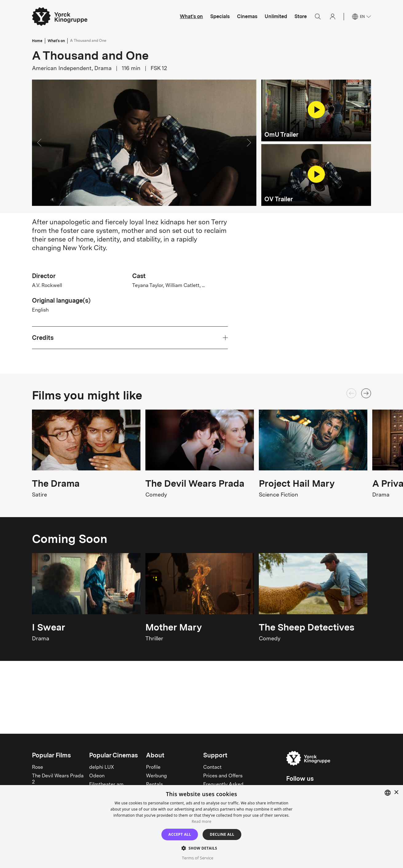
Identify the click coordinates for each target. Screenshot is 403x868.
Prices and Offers (223, 776)
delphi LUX (102, 768)
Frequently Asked (223, 785)
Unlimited (276, 16)
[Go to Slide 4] (147, 199)
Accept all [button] (180, 834)
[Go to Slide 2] (137, 199)
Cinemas (247, 16)
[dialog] (201, 827)
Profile (153, 768)
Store (301, 16)
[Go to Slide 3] (142, 199)
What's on (191, 16)
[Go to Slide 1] (132, 199)
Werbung (156, 776)
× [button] (396, 793)
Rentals (154, 785)
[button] (144, 143)
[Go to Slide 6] (156, 199)
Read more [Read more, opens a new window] (202, 821)
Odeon (97, 776)
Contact (212, 768)
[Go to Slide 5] (152, 199)
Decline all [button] (222, 834)
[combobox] (388, 793)
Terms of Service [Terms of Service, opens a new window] (198, 858)
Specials (220, 16)
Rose (38, 768)
